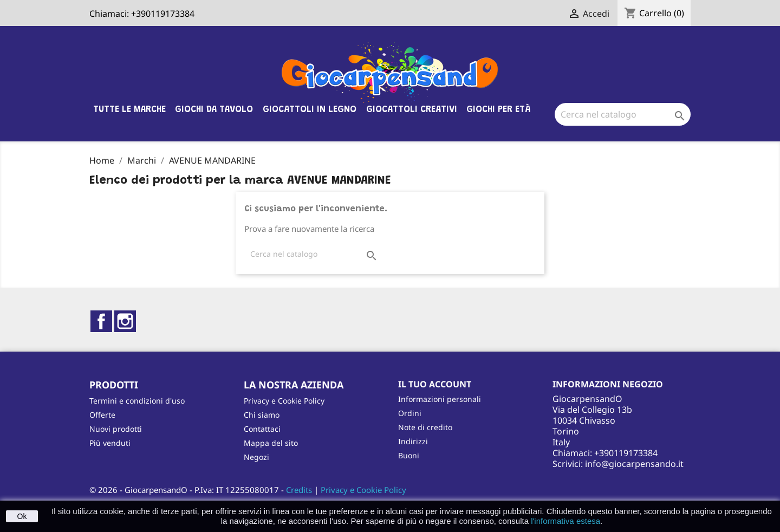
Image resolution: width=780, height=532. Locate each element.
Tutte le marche (129, 110)
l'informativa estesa (565, 521)
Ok (22, 516)
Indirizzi (413, 441)
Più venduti (110, 443)
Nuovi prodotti (116, 429)
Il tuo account (435, 384)
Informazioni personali (440, 399)
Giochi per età (498, 110)
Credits (299, 490)
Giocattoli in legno (310, 110)
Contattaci (262, 429)
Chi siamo (262, 415)
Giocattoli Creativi (412, 110)
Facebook (101, 321)
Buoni (409, 455)
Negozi (256, 457)
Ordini (410, 413)
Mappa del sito (271, 443)
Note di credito (425, 427)
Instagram (125, 321)
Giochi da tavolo (214, 110)
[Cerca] (623, 114)
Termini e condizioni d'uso (137, 401)
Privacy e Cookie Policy (284, 401)
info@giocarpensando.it (634, 464)
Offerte (102, 415)
